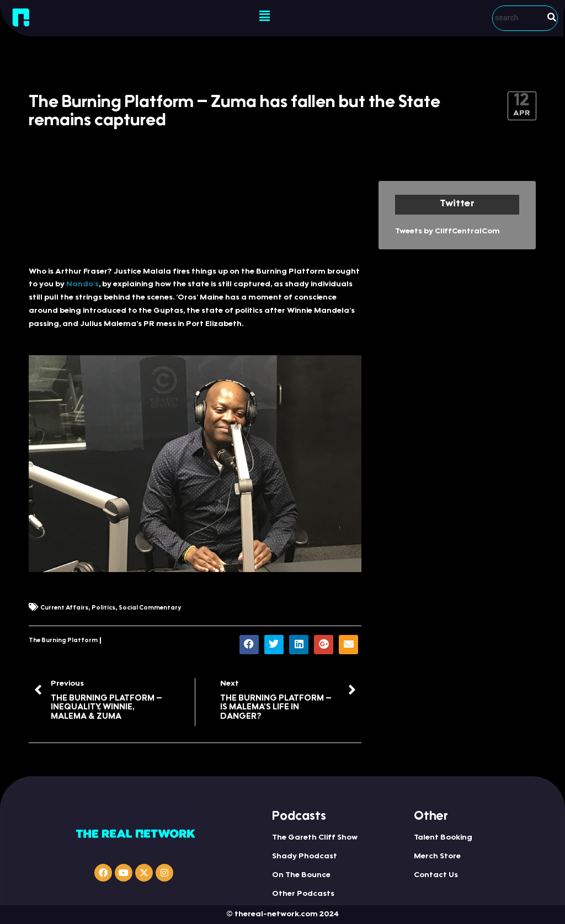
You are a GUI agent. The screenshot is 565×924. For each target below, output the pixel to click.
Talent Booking (443, 838)
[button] (264, 17)
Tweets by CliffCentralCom (447, 232)
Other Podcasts (303, 894)
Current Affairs (64, 608)
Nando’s (82, 285)
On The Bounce (301, 875)
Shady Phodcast (305, 857)
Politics (103, 608)
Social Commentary (150, 608)
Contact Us (436, 875)
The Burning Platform (63, 641)
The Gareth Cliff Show (315, 838)
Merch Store (437, 857)
